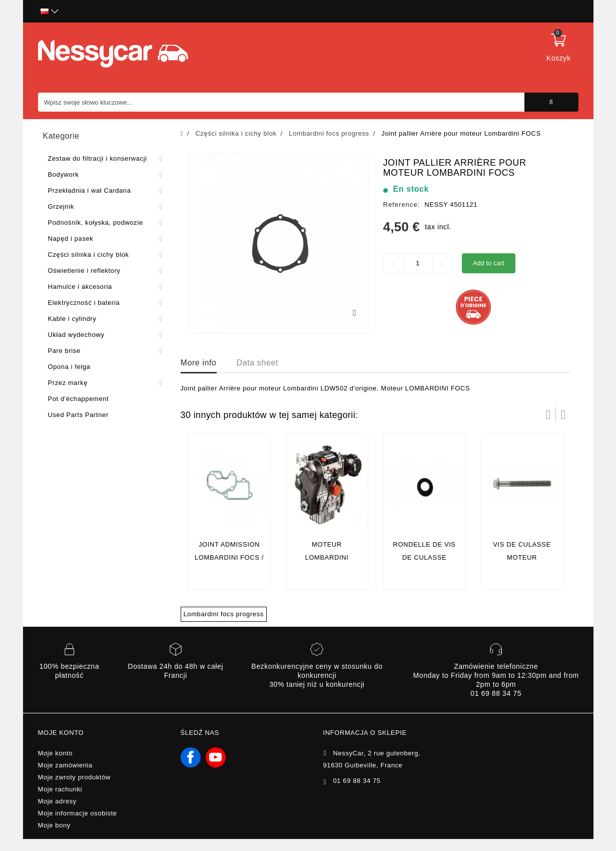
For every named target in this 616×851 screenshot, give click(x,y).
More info (199, 363)
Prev (548, 414)
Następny (563, 414)
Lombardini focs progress (224, 614)
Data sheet (257, 363)
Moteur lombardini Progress (327, 557)
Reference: (402, 204)
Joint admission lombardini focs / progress (229, 557)
